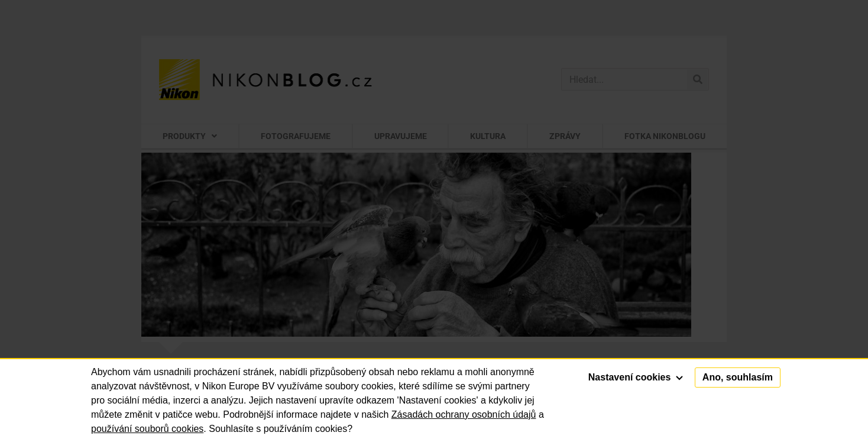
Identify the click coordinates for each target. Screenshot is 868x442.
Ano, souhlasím (738, 377)
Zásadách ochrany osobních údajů (464, 414)
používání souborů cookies (147, 429)
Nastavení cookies (636, 377)
